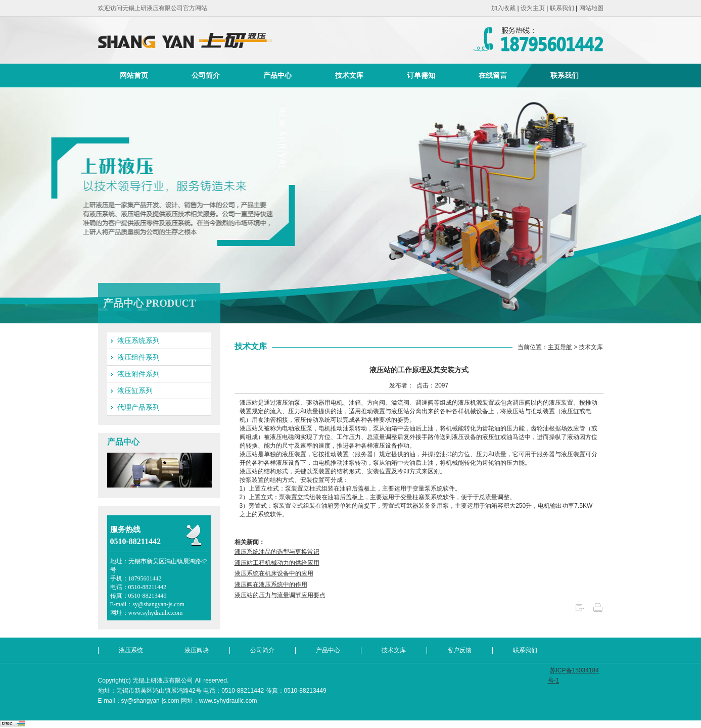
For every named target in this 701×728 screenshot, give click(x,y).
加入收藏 (503, 8)
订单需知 (421, 75)
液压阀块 (197, 650)
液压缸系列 (135, 391)
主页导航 (560, 347)
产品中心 (277, 75)
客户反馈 (459, 650)
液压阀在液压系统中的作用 (271, 585)
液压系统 (131, 650)
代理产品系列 (138, 407)
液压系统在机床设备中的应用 (274, 573)
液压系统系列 (138, 341)
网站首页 (134, 75)
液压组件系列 (138, 357)
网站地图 (591, 8)
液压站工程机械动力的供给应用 (277, 563)
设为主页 (533, 8)
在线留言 (493, 75)
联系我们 (562, 8)
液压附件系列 (138, 374)
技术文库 (349, 75)
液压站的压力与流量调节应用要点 (280, 595)
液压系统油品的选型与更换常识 (277, 552)
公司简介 (206, 75)
